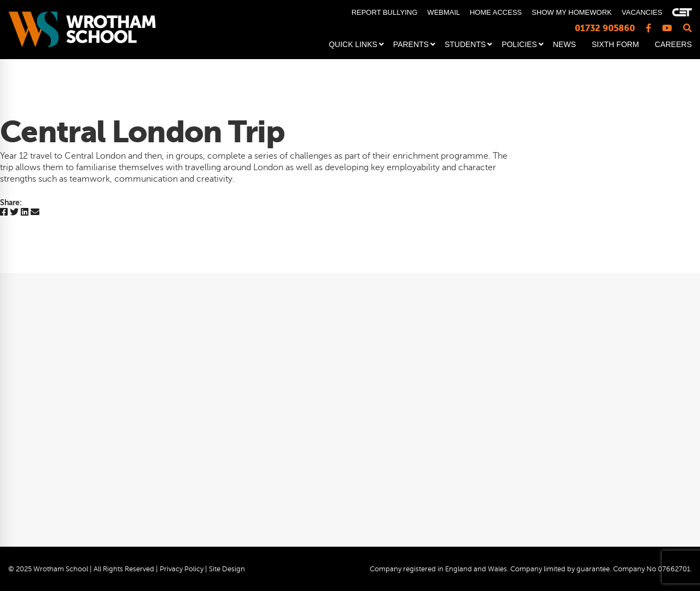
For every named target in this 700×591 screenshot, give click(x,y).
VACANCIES (642, 12)
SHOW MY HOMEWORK (571, 12)
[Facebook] (4, 213)
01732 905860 (605, 28)
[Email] (35, 213)
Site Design (227, 569)
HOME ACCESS (496, 12)
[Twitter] (14, 213)
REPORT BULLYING (385, 12)
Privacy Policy (182, 569)
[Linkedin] (25, 213)
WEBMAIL (443, 12)
